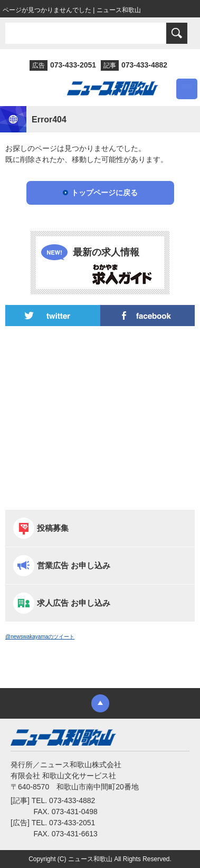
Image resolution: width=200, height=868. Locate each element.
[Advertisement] (100, 418)
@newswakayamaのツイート (40, 637)
